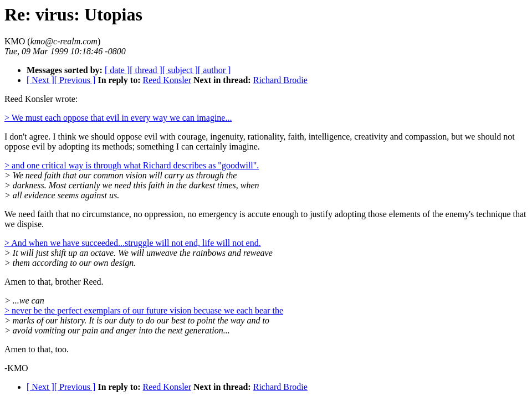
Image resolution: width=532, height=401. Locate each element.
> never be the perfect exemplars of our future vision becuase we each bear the (144, 310)
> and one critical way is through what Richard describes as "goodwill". (132, 165)
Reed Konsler (167, 80)
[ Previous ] (75, 80)
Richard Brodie (280, 80)
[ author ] (214, 70)
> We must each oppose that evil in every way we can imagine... (118, 118)
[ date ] (117, 70)
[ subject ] (180, 70)
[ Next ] (40, 80)
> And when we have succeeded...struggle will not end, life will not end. (133, 243)
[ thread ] (146, 70)
